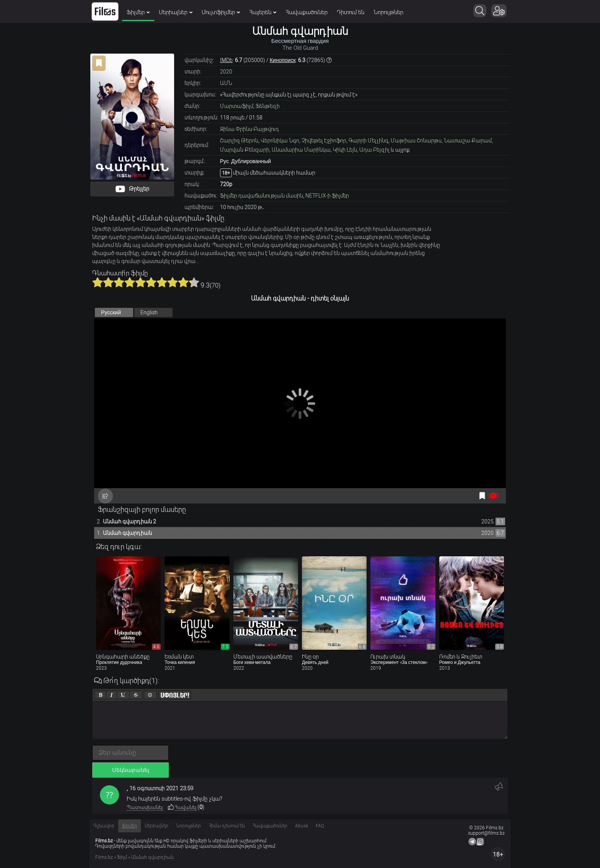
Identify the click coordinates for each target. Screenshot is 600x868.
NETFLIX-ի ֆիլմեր (327, 196)
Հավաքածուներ (307, 12)
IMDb (226, 60)
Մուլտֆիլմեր (221, 12)
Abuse (302, 826)
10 (194, 282)
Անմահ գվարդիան (127, 533)
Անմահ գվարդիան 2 (130, 521)
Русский (111, 312)
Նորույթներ (388, 12)
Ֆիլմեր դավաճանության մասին (262, 196)
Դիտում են (351, 12)
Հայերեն (263, 12)
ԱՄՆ (226, 83)
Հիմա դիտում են (227, 826)
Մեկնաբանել (131, 770)
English (149, 312)
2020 (226, 72)
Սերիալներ (176, 12)
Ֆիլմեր (138, 12)
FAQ (320, 826)
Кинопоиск (283, 60)
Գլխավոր (104, 826)
